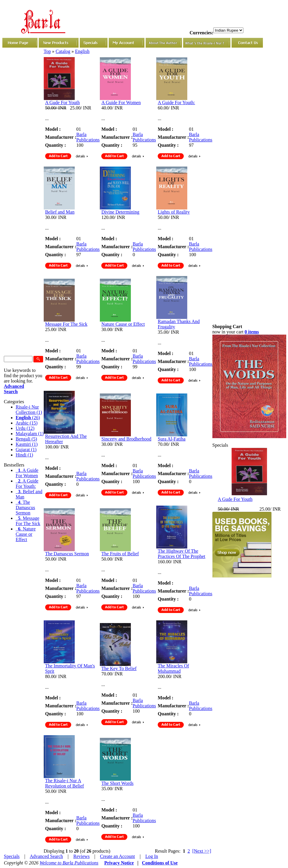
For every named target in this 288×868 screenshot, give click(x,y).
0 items (252, 332)
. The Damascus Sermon (25, 508)
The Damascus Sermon (67, 554)
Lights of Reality (174, 212)
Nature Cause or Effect (123, 324)
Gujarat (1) (26, 450)
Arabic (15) (27, 423)
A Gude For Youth (62, 103)
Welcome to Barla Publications (69, 863)
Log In (152, 856)
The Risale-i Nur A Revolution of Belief (65, 783)
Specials (12, 856)
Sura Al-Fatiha (172, 439)
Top (47, 51)
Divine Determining (120, 212)
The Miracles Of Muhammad (173, 668)
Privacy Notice (119, 863)
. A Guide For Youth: (27, 484)
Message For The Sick (66, 324)
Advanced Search (46, 856)
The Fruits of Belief (120, 554)
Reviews (81, 856)
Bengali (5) (26, 439)
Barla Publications (88, 137)
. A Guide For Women (27, 473)
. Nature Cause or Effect (26, 534)
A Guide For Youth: (176, 103)
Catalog (63, 51)
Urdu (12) (25, 428)
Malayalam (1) (30, 434)
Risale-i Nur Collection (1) (29, 410)
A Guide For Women (121, 103)
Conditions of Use (160, 863)
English (82, 51)
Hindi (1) (24, 455)
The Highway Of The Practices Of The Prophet (182, 554)
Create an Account (118, 856)
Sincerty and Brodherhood (126, 439)
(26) (28, 418)
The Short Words (117, 783)
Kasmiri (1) (27, 444)
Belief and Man (60, 212)
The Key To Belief (119, 668)
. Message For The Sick (28, 521)
